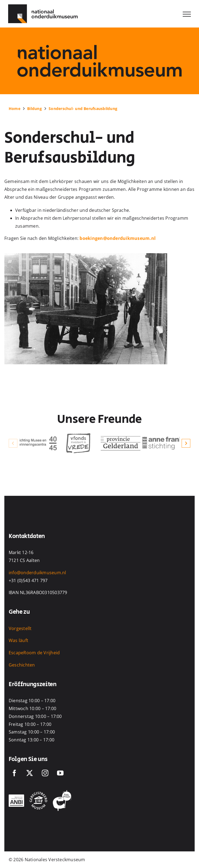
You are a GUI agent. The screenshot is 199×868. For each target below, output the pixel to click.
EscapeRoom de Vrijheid (34, 653)
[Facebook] (14, 773)
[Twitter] (30, 773)
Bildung (34, 109)
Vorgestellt (20, 628)
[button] (13, 443)
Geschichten (22, 665)
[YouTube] (60, 773)
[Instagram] (45, 773)
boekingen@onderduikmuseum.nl (118, 238)
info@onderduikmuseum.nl (37, 573)
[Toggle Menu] (187, 14)
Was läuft (18, 640)
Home (15, 109)
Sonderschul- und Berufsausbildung (83, 109)
